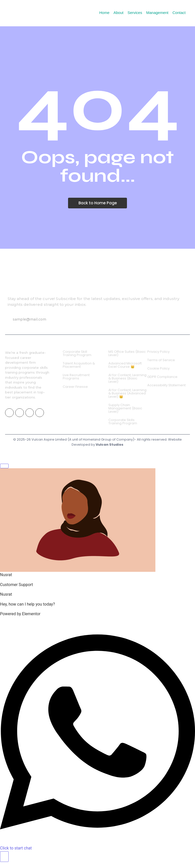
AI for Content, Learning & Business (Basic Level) (127, 378)
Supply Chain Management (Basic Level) (125, 408)
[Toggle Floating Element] (4, 857)
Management (157, 13)
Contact (179, 13)
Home (104, 13)
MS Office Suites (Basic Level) (127, 353)
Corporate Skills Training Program (123, 422)
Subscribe (86, 319)
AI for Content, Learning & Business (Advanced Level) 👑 (127, 393)
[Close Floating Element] (4, 466)
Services (135, 13)
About (118, 13)
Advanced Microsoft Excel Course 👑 (125, 365)
